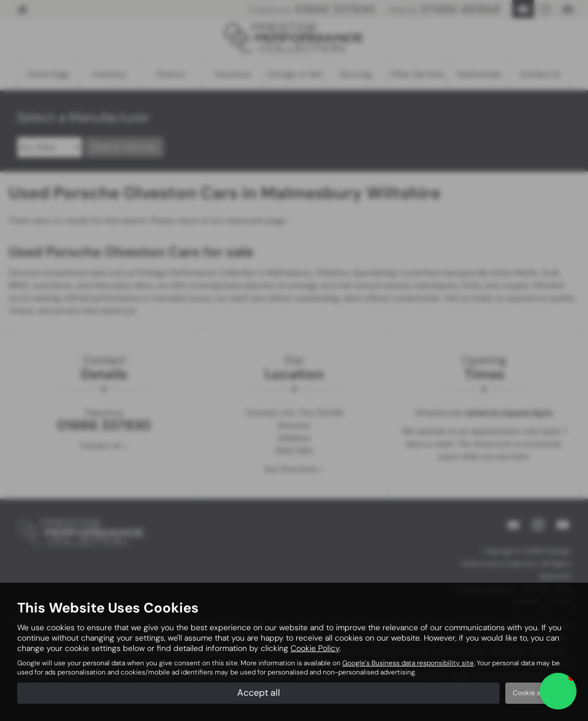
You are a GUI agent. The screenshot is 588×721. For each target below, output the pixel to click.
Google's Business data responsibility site (408, 663)
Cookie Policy (315, 648)
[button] (558, 691)
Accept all (259, 693)
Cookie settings (538, 693)
